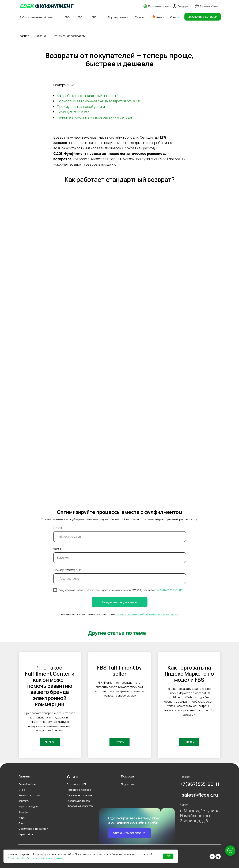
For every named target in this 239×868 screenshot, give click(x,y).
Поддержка (184, 6)
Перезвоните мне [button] (159, 6)
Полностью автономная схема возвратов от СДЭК (99, 101)
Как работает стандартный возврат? (88, 96)
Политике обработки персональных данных (36, 858)
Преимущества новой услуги (81, 106)
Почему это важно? (73, 112)
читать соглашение (169, 590)
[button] (203, 17)
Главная (24, 36)
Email (58, 528)
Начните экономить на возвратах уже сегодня (95, 117)
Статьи (41, 36)
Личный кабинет (209, 6)
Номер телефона (67, 570)
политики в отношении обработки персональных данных (147, 614)
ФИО (57, 549)
